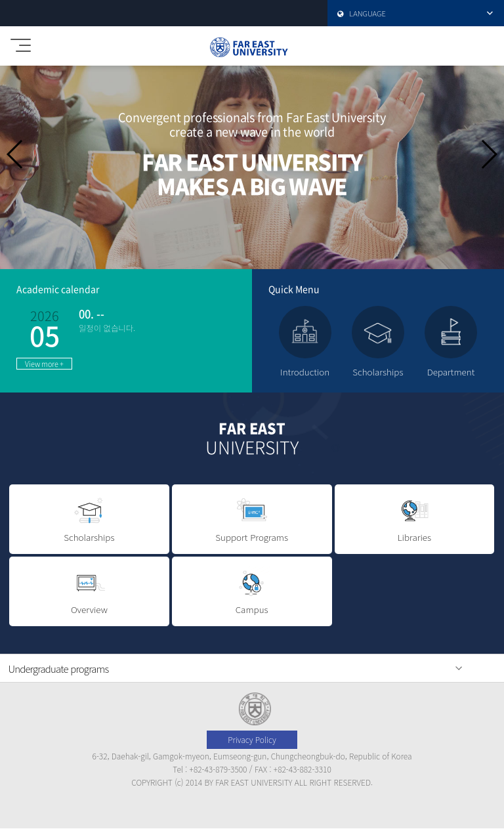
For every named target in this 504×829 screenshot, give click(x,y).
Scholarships (89, 519)
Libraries (415, 519)
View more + (44, 364)
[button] (489, 154)
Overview (89, 591)
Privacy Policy (252, 739)
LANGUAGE (408, 13)
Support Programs (252, 519)
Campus (252, 591)
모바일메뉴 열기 (19, 41)
